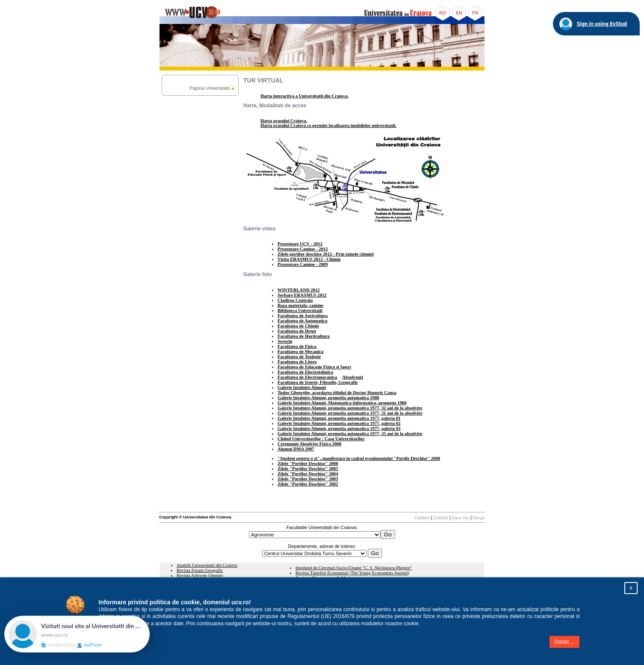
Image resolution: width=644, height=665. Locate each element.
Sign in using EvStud (602, 24)
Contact (441, 518)
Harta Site (461, 518)
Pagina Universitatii (210, 88)
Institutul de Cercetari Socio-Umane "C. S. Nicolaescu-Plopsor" (354, 568)
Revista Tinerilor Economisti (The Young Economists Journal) (352, 573)
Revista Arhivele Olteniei (200, 575)
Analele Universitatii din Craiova (207, 565)
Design (479, 518)
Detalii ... (565, 642)
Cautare (422, 518)
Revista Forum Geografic (200, 570)
